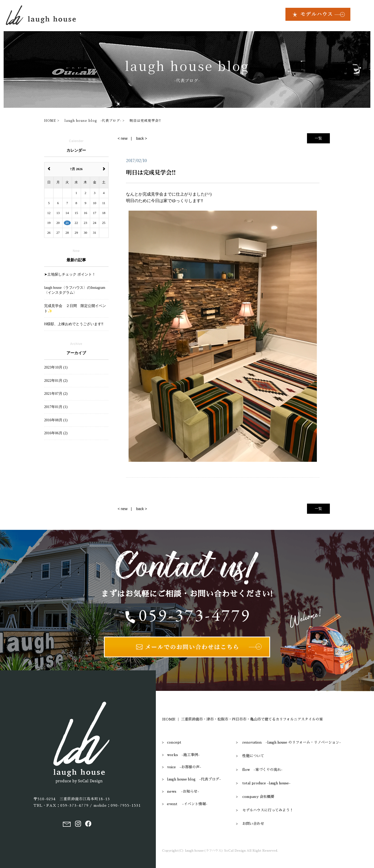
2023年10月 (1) (56, 367)
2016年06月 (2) (56, 433)
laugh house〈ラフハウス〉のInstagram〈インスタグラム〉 (75, 290)
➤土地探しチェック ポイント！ (70, 274)
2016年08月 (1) (56, 420)
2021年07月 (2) (56, 394)
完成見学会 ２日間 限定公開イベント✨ (75, 308)
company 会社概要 (258, 797)
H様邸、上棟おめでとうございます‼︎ (74, 324)
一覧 (318, 138)
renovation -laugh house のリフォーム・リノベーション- (292, 742)
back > (142, 138)
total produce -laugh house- (266, 783)
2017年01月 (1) (56, 407)
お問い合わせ (253, 824)
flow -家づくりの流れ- (262, 770)
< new (123, 138)
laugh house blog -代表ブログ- (194, 779)
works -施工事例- (183, 755)
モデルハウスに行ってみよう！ (268, 810)
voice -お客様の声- (184, 767)
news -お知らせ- (183, 791)
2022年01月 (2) (56, 381)
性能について (253, 756)
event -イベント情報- (187, 804)
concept (174, 742)
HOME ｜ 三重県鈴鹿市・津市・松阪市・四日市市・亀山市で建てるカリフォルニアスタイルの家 (242, 719)
